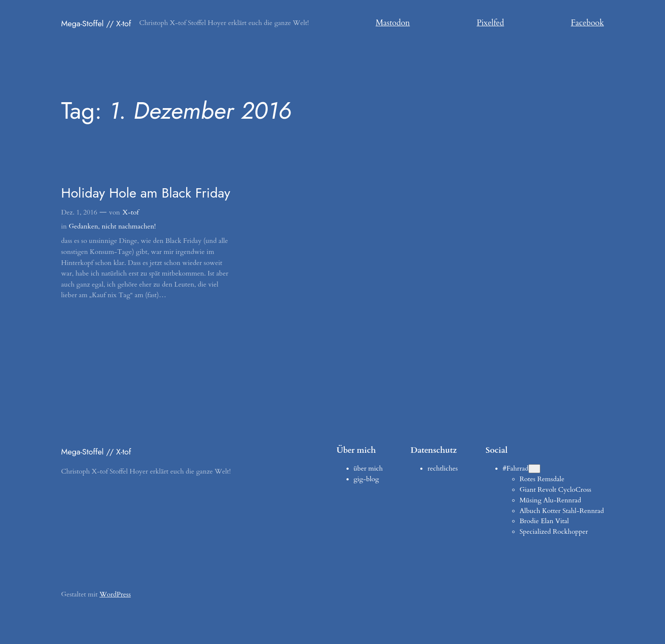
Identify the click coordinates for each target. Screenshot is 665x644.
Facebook (587, 23)
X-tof (131, 212)
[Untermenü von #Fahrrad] (534, 469)
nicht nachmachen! (129, 226)
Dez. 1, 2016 (79, 212)
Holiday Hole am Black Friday (146, 193)
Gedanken (83, 226)
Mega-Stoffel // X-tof (96, 23)
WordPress (115, 594)
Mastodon (393, 23)
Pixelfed (490, 23)
